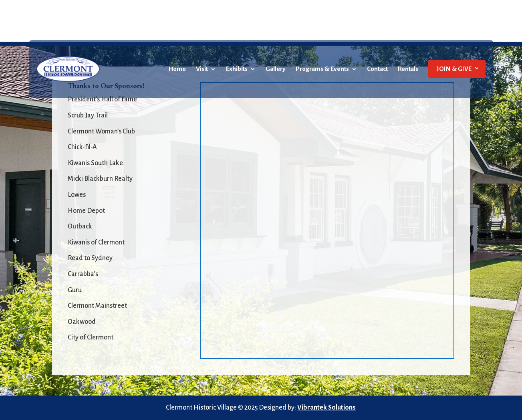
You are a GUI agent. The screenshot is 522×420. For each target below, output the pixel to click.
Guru (75, 290)
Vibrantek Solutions (327, 408)
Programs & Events (322, 69)
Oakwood (82, 322)
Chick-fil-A (82, 147)
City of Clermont (91, 337)
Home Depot (86, 211)
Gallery (276, 69)
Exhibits (237, 69)
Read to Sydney (90, 258)
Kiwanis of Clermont (96, 242)
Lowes (77, 195)
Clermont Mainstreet (97, 306)
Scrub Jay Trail (88, 115)
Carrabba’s (83, 274)
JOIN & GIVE (454, 69)
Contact (377, 69)
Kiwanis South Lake (95, 163)
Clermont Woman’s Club (101, 131)
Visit (202, 69)
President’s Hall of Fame (102, 99)
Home (177, 69)
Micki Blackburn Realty (100, 179)
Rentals (408, 69)
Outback (80, 226)
